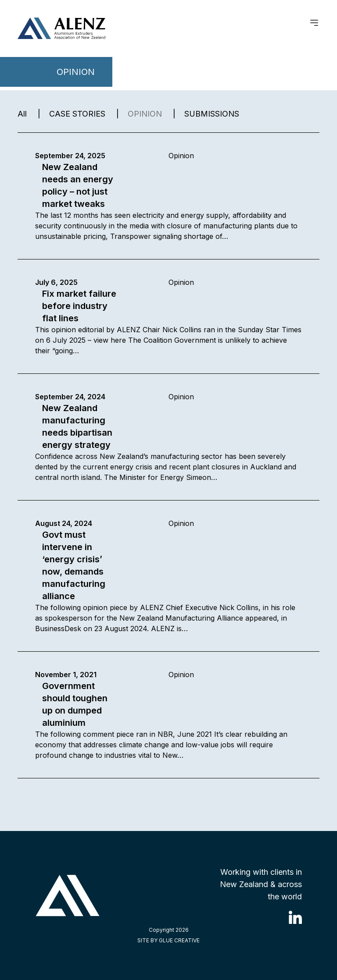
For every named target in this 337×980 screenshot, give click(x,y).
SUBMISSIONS (212, 114)
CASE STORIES (77, 114)
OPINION (145, 114)
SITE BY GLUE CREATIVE (168, 940)
